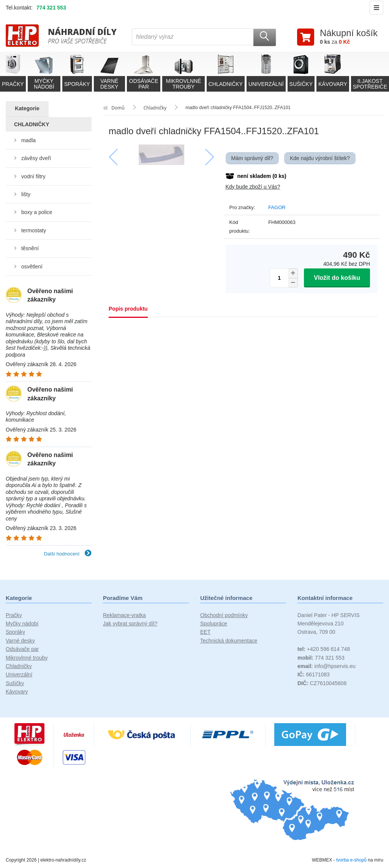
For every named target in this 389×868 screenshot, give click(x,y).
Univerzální (19, 674)
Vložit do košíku (337, 278)
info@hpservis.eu (327, 666)
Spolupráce (214, 624)
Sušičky (15, 683)
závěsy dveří (36, 158)
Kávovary (17, 692)
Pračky (14, 615)
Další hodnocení (68, 554)
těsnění (30, 248)
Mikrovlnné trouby (27, 658)
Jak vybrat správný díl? (130, 624)
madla (28, 140)
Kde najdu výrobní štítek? (320, 158)
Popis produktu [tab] (128, 309)
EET (205, 632)
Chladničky (19, 666)
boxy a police (37, 212)
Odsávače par (22, 649)
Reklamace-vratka (124, 615)
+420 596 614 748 (324, 649)
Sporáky (15, 632)
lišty (26, 194)
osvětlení (32, 267)
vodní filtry (33, 176)
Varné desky (20, 641)
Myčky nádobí (22, 624)
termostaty (34, 230)
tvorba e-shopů (351, 860)
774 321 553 (51, 8)
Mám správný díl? (252, 158)
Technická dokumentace (229, 641)
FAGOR (277, 207)
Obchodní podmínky (224, 615)
